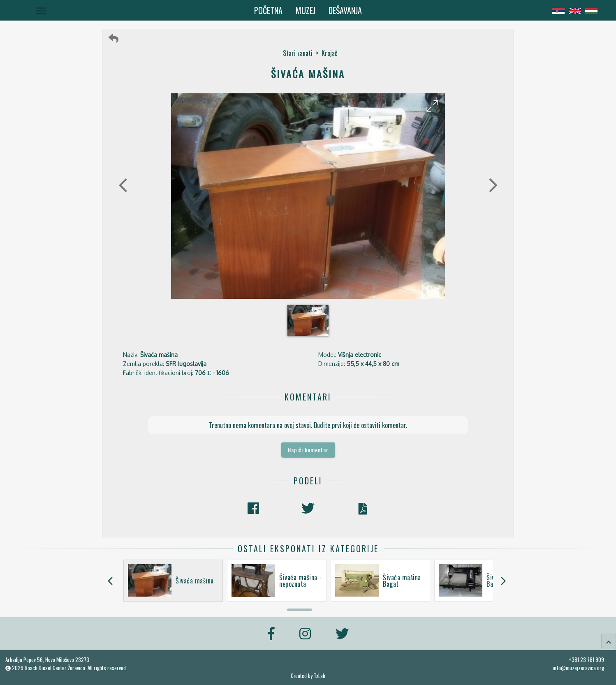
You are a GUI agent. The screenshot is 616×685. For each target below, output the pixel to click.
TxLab (320, 676)
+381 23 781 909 (586, 660)
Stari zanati (298, 53)
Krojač (330, 53)
